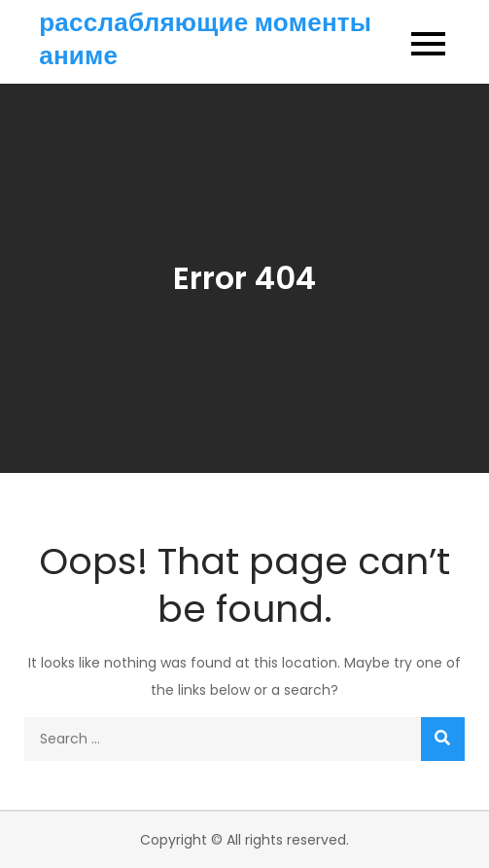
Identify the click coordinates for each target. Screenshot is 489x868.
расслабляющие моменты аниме (205, 39)
